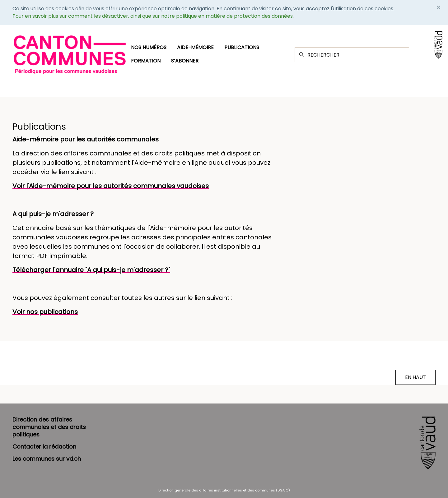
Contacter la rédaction (44, 447)
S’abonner (185, 61)
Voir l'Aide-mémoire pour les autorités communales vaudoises (111, 186)
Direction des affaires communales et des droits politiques (49, 427)
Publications (242, 47)
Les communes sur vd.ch (47, 459)
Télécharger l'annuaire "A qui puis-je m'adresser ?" (91, 270)
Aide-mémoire (195, 47)
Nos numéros (149, 47)
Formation (146, 61)
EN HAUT (415, 377)
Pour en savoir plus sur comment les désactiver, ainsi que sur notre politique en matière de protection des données (153, 16)
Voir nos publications (45, 312)
